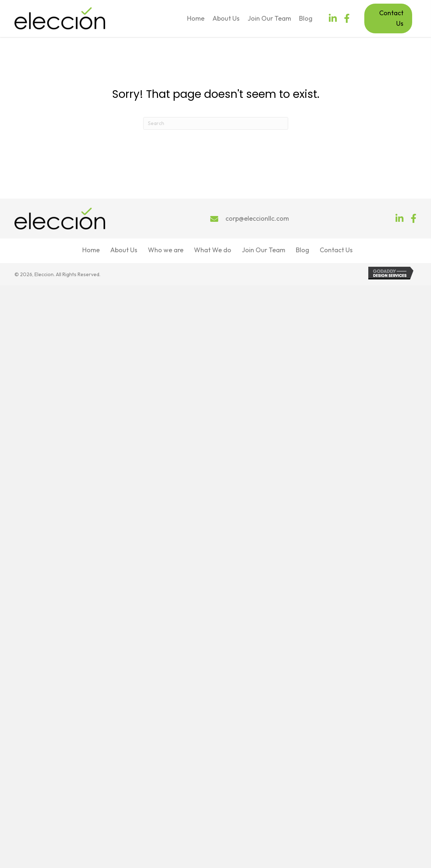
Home (91, 250)
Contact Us (336, 250)
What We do (213, 250)
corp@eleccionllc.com (257, 218)
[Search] (216, 123)
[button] (333, 18)
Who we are (166, 250)
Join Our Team (264, 250)
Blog (302, 250)
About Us (124, 250)
